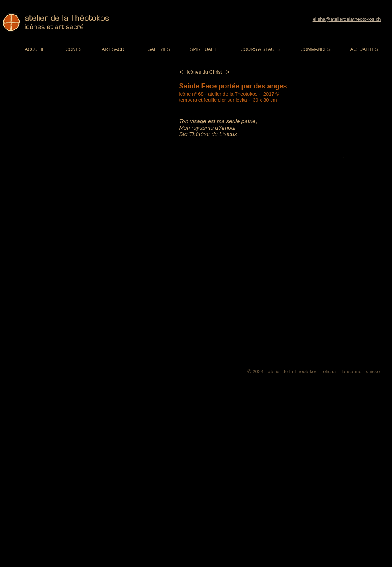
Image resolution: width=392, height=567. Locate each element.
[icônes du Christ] (205, 72)
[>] (228, 72)
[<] (181, 72)
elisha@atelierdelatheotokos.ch (347, 19)
